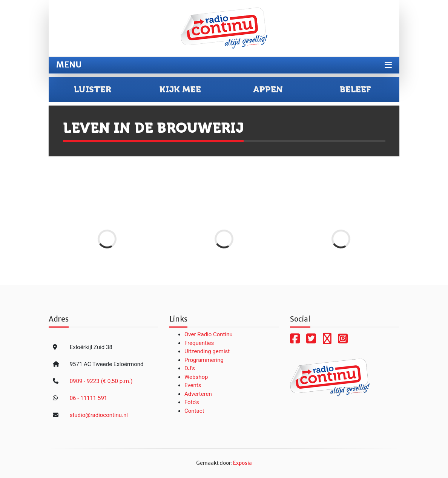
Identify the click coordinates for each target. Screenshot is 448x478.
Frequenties (199, 343)
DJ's (190, 368)
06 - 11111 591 (89, 398)
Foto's (192, 402)
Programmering (204, 360)
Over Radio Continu (209, 334)
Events (193, 385)
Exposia (242, 463)
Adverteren (198, 394)
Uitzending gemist (207, 351)
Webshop (196, 377)
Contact (194, 411)
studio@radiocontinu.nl (99, 415)
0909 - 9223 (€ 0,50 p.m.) (101, 381)
